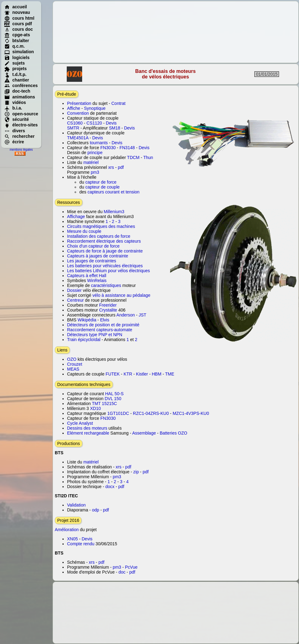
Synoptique (95, 108)
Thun (148, 157)
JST (143, 315)
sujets (14, 63)
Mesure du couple (84, 231)
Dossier (74, 290)
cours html (19, 18)
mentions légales (21, 150)
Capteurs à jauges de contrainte (98, 256)
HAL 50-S (114, 394)
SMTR (73, 128)
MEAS (73, 369)
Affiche (74, 108)
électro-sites (21, 125)
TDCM (133, 157)
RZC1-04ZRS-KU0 (151, 413)
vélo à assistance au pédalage (121, 295)
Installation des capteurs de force (99, 236)
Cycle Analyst (80, 423)
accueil (16, 7)
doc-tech (17, 91)
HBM (156, 374)
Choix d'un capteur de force (93, 246)
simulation (19, 52)
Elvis (105, 320)
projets (16, 69)
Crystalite (108, 310)
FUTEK (113, 374)
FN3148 (127, 148)
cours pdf (18, 24)
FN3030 (108, 148)
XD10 (96, 408)
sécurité (17, 119)
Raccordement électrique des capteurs (104, 241)
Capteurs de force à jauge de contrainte (105, 251)
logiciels (17, 58)
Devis (111, 123)
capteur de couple (102, 187)
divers (15, 131)
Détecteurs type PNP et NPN (95, 335)
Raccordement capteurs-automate (100, 330)
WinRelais (97, 280)
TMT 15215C (104, 403)
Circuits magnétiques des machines (101, 226)
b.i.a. (13, 108)
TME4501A (78, 138)
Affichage (76, 217)
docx (110, 487)
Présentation (79, 103)
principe (95, 153)
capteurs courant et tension (113, 192)
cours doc (19, 29)
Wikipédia (87, 320)
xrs (111, 167)
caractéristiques (106, 285)
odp (96, 510)
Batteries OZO (173, 433)
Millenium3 (113, 212)
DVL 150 (113, 399)
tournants (99, 143)
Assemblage (144, 433)
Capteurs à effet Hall (87, 276)
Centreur (75, 300)
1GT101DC (118, 413)
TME (170, 374)
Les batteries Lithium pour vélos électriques (108, 271)
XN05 (72, 539)
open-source (21, 114)
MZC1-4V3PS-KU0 (191, 413)
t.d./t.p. (15, 74)
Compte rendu (81, 544)
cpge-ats (17, 35)
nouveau (17, 12)
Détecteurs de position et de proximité (103, 325)
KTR (128, 374)
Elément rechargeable (88, 433)
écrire (14, 142)
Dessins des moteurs (87, 428)
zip (136, 472)
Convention (78, 113)
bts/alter (17, 41)
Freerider (108, 305)
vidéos (15, 102)
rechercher (19, 136)
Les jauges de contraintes (92, 261)
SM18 (115, 128)
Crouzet (75, 364)
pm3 (95, 172)
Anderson (125, 315)
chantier (17, 80)
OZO (72, 359)
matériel (91, 162)
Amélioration (67, 530)
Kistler (142, 374)
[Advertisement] (176, 32)
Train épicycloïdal (84, 340)
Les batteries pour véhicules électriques (105, 266)
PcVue (131, 567)
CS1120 (94, 123)
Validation (76, 505)
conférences (21, 85)
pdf (121, 167)
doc (122, 572)
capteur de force (101, 182)
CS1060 (75, 123)
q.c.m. (14, 46)
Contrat (118, 103)
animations (20, 97)
